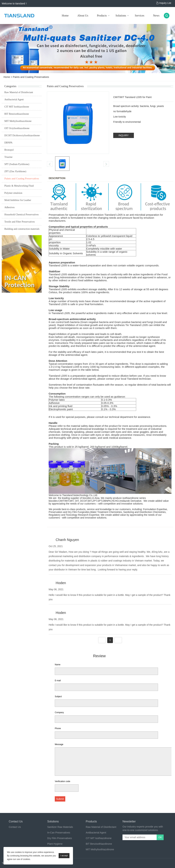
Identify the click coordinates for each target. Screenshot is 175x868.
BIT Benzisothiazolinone (17, 114)
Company (59, 712)
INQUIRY (124, 135)
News (156, 16)
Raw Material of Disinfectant (19, 92)
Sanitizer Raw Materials (60, 827)
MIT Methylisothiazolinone (18, 121)
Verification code (62, 781)
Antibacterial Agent (14, 100)
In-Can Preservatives (59, 833)
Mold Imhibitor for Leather (18, 200)
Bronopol (9, 150)
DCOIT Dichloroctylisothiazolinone (22, 135)
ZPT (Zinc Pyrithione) (15, 171)
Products (102, 16)
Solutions (121, 16)
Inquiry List (165, 3)
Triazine (8, 157)
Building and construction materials (22, 229)
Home (65, 16)
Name (58, 665)
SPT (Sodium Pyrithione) (17, 164)
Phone (58, 728)
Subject (58, 697)
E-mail (58, 681)
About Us (83, 16)
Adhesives (9, 207)
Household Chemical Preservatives (22, 215)
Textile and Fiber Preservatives (20, 222)
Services (139, 16)
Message (59, 744)
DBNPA (8, 143)
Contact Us (15, 827)
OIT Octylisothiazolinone (17, 128)
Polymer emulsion (13, 193)
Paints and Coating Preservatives (31, 77)
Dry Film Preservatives (60, 838)
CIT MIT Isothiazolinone (17, 107)
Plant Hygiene (55, 844)
